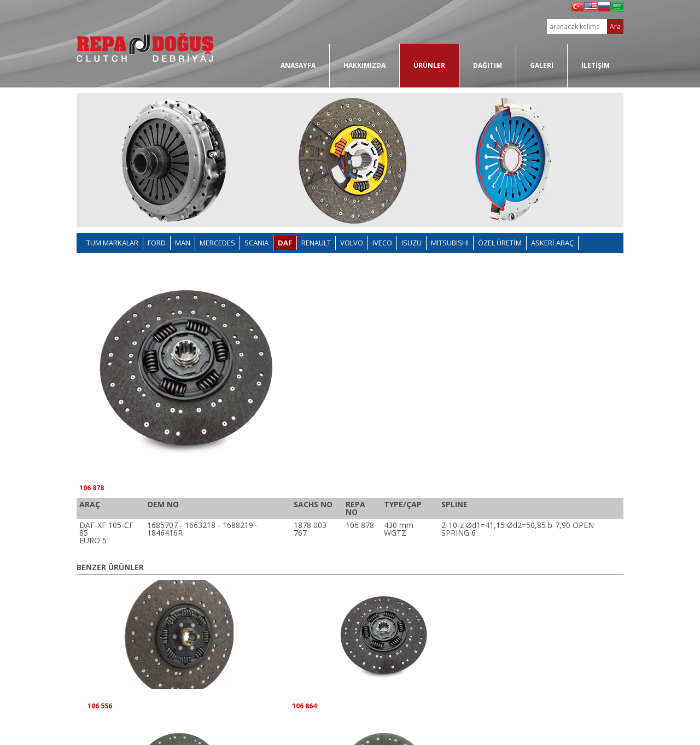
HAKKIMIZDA (364, 65)
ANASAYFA (298, 65)
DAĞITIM (488, 65)
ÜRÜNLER (429, 65)
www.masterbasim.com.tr (591, 730)
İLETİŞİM (596, 65)
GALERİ (542, 65)
